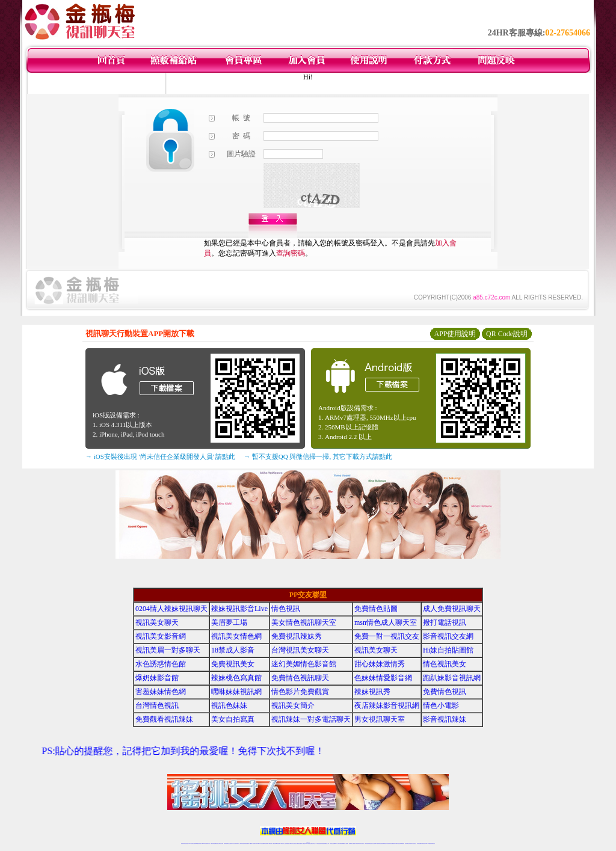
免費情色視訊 (445, 692)
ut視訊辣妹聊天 (266, 843)
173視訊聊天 (251, 843)
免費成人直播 (398, 843)
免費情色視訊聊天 (300, 678)
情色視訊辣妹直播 (389, 843)
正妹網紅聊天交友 (313, 843)
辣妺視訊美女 (433, 843)
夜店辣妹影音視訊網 (387, 705)
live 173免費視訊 (428, 843)
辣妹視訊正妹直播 (332, 843)
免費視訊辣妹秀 (297, 636)
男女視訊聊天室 (380, 719)
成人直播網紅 (303, 843)
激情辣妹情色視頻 (380, 843)
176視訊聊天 (291, 843)
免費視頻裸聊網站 (342, 843)
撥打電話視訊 (445, 622)
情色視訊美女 (445, 664)
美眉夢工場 (229, 622)
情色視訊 (286, 609)
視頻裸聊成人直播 (351, 843)
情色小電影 (441, 705)
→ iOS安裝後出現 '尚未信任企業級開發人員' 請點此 (160, 456)
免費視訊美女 (233, 664)
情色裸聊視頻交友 (384, 843)
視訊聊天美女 (208, 843)
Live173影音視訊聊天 (260, 843)
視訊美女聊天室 (407, 843)
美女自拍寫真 (233, 719)
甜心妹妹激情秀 (380, 664)
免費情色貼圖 (376, 609)
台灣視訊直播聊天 (419, 843)
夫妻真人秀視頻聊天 (356, 843)
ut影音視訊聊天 (424, 843)
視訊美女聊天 (157, 622)
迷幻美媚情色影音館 (304, 664)
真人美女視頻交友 (362, 843)
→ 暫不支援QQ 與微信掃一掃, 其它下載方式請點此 (318, 456)
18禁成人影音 (233, 650)
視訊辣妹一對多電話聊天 (311, 719)
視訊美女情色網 (236, 636)
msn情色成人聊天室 (386, 622)
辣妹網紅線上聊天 (327, 843)
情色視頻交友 (371, 843)
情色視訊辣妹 (183, 843)
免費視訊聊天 (274, 843)
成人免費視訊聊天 (452, 609)
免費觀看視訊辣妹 (164, 719)
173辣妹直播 (318, 843)
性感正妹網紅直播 (322, 843)
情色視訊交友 (414, 843)
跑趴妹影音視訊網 (452, 678)
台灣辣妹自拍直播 (242, 843)
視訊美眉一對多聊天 (168, 650)
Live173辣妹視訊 (307, 843)
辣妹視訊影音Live (239, 609)
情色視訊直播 (186, 843)
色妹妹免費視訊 (287, 843)
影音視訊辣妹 (445, 719)
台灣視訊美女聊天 (300, 650)
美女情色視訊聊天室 (304, 622)
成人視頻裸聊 (346, 843)
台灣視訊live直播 (196, 843)
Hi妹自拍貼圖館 (448, 650)
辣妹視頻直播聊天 (247, 843)
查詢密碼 (291, 253)
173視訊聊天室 (282, 843)
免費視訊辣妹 (212, 843)
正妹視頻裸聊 (375, 843)
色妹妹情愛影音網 (383, 678)
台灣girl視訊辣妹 (402, 843)
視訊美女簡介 (293, 705)
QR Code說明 (507, 334)
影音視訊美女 (411, 843)
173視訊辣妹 (270, 843)
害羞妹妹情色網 (161, 692)
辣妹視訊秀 (372, 692)
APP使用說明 (455, 334)
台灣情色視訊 (157, 705)
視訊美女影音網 (161, 636)
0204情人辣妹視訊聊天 (171, 609)
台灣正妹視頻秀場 (367, 843)
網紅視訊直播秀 (299, 843)
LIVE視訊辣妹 (191, 843)
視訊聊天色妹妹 (255, 843)
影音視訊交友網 (448, 636)
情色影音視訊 (200, 843)
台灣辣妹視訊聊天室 (226, 843)
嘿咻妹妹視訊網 (236, 692)
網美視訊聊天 (394, 843)
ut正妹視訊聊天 (278, 843)
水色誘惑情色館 (161, 664)
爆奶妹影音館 (157, 678)
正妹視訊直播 (295, 843)
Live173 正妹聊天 (337, 843)
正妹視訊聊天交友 (232, 843)
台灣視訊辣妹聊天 (236, 843)
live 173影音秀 (204, 843)
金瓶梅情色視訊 (216, 843)
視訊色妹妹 (229, 705)
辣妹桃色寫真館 (236, 678)
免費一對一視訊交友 (387, 636)
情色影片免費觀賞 (300, 692)
